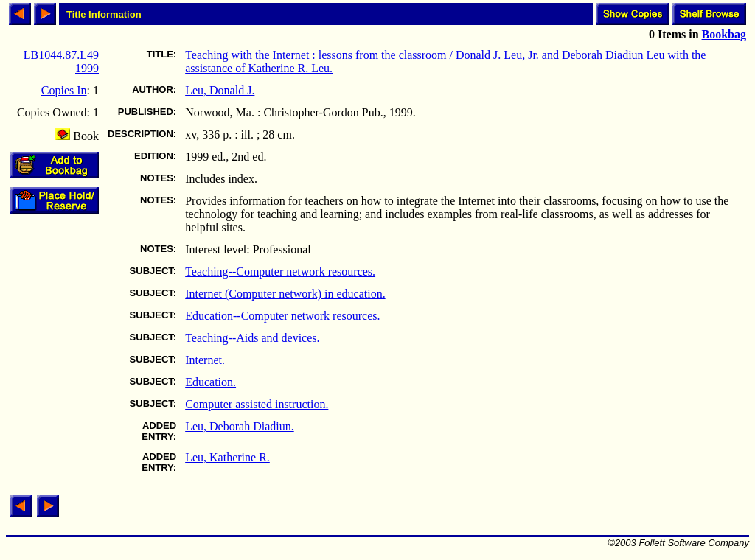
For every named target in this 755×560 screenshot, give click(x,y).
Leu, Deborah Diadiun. (240, 426)
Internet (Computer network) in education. (285, 294)
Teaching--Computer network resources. (280, 272)
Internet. (205, 360)
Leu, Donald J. (220, 90)
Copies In (64, 90)
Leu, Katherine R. (227, 457)
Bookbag (724, 34)
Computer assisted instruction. (257, 404)
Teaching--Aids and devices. (252, 338)
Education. (211, 382)
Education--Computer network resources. (282, 316)
